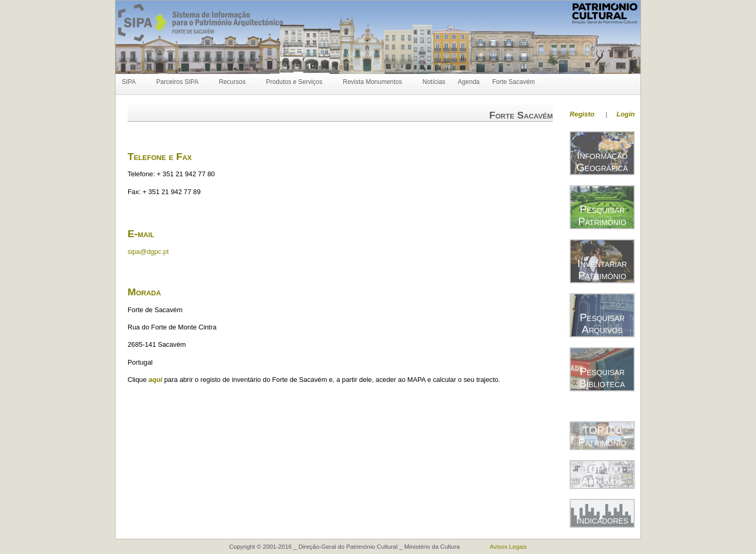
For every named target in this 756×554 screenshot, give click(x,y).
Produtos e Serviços (296, 82)
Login (626, 114)
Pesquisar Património (602, 215)
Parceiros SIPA (178, 82)
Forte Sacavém (515, 82)
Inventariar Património (602, 269)
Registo (582, 114)
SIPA (130, 82)
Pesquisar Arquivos (602, 323)
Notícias (434, 82)
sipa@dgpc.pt (148, 252)
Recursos (234, 82)
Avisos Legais (508, 547)
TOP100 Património (602, 436)
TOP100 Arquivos (602, 475)
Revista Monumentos (374, 82)
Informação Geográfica (602, 161)
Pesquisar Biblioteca (602, 377)
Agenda (469, 82)
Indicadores (602, 520)
